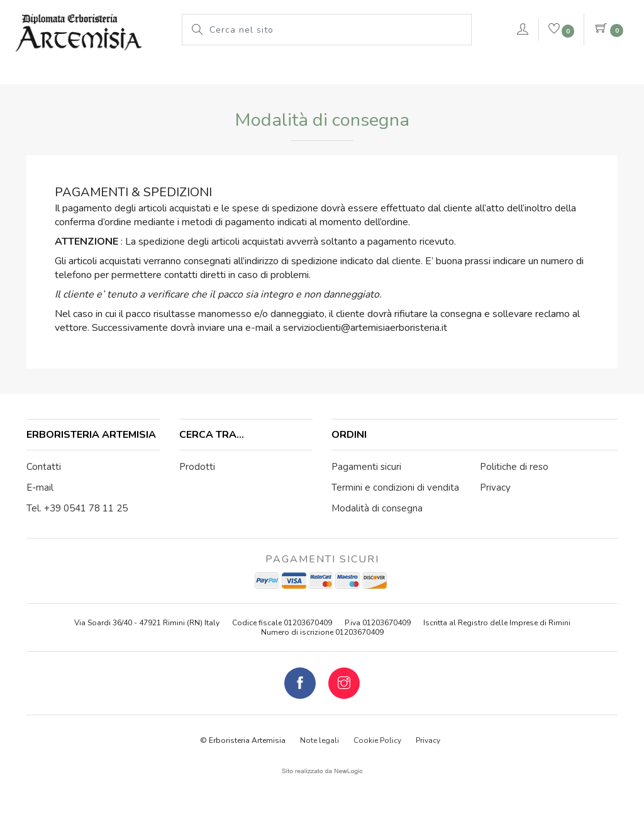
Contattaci (576, 74)
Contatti (44, 467)
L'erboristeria (146, 72)
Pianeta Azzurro (406, 72)
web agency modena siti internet (322, 771)
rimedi (481, 72)
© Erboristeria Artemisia (243, 740)
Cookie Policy (377, 740)
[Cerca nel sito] (337, 30)
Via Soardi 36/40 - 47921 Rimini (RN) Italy (147, 623)
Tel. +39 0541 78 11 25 (77, 508)
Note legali (319, 740)
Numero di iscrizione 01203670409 (322, 632)
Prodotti (221, 72)
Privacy (428, 740)
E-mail (40, 488)
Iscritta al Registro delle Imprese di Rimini (497, 623)
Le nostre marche (305, 72)
